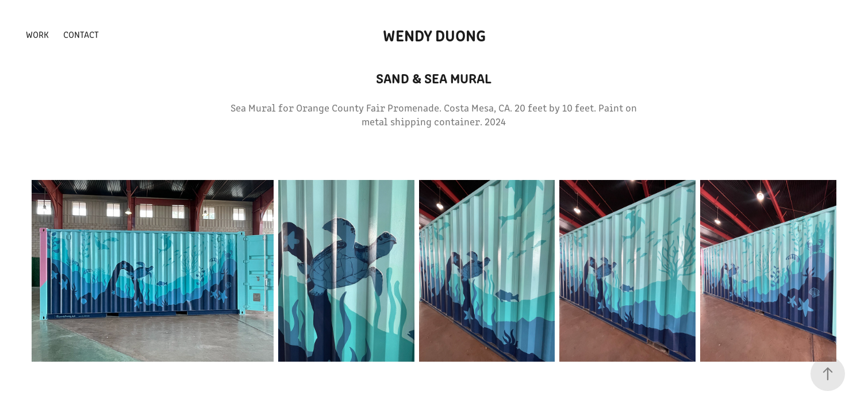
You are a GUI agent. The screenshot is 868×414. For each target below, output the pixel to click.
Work (37, 34)
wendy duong (434, 34)
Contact (81, 34)
